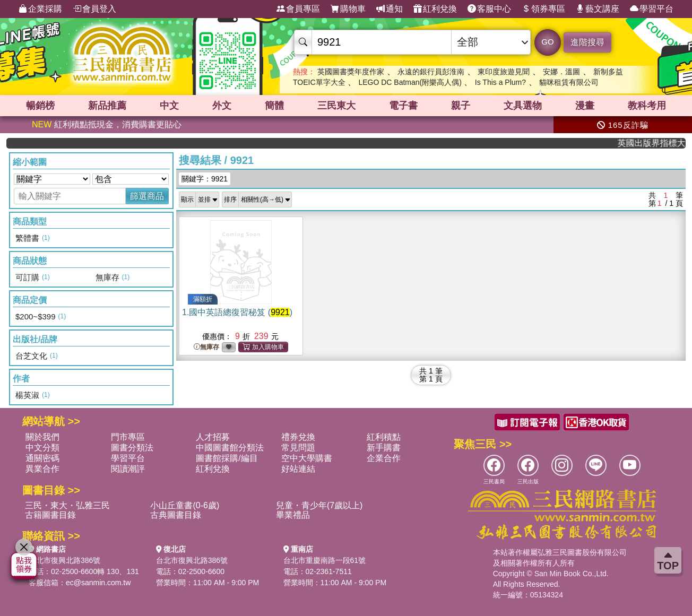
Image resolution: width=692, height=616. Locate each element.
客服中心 (489, 9)
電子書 (403, 106)
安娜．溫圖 (561, 72)
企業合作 (384, 458)
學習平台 (652, 9)
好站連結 (298, 469)
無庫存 (206, 347)
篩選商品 (147, 196)
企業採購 (40, 9)
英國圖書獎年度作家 (351, 72)
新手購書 (384, 448)
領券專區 (543, 9)
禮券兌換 (298, 437)
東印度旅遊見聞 (504, 72)
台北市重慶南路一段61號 (325, 560)
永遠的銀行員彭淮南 (431, 72)
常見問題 (298, 448)
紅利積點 (384, 437)
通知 (390, 9)
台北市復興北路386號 (64, 560)
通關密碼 (42, 458)
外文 (222, 106)
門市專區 (128, 437)
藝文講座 (598, 9)
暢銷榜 (40, 106)
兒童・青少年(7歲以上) (319, 505)
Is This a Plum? (500, 82)
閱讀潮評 (128, 469)
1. (237, 312)
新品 (107, 106)
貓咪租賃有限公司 (569, 82)
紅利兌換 (435, 9)
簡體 (274, 106)
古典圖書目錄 (176, 515)
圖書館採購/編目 (227, 458)
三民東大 (336, 106)
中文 (169, 106)
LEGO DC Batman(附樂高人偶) (410, 82)
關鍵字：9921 (205, 179)
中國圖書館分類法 (230, 448)
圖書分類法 (132, 448)
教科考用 (647, 106)
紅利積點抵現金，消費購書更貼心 (107, 124)
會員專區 (298, 9)
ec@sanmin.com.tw (98, 583)
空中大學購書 (307, 458)
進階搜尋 (587, 42)
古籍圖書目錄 (50, 515)
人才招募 (213, 437)
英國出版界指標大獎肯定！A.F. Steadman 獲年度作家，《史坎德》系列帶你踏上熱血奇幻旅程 (657, 143)
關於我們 (42, 437)
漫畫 (585, 106)
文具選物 (523, 106)
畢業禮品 (293, 515)
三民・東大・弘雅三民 (67, 505)
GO (547, 42)
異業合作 (42, 469)
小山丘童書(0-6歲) (185, 505)
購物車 (348, 9)
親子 (461, 106)
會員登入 (94, 9)
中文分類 (42, 448)
